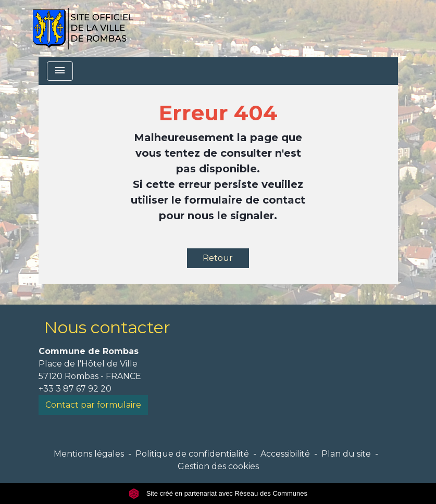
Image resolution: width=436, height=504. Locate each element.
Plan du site (346, 454)
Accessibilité (285, 454)
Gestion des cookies (218, 466)
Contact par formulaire (93, 405)
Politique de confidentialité (192, 454)
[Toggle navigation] (60, 71)
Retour (218, 258)
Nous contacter (107, 327)
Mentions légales (89, 454)
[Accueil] (83, 29)
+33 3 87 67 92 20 (75, 389)
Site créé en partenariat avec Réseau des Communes (218, 493)
